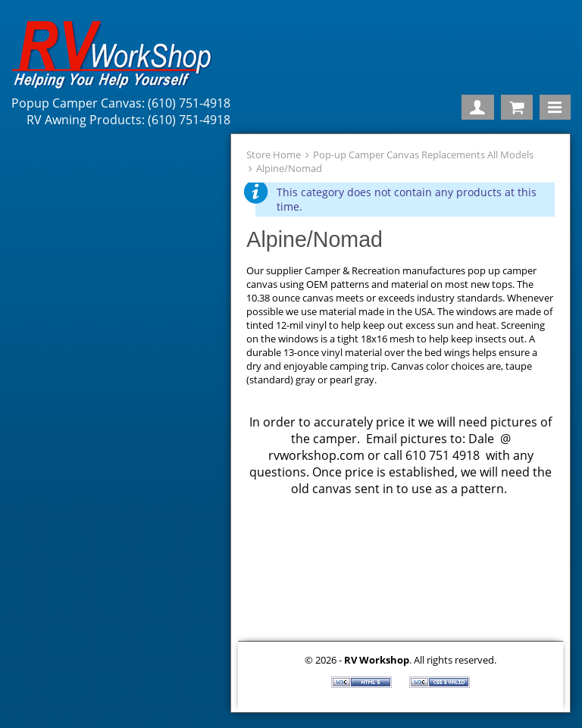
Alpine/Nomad (289, 168)
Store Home (274, 155)
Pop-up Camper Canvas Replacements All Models (423, 155)
